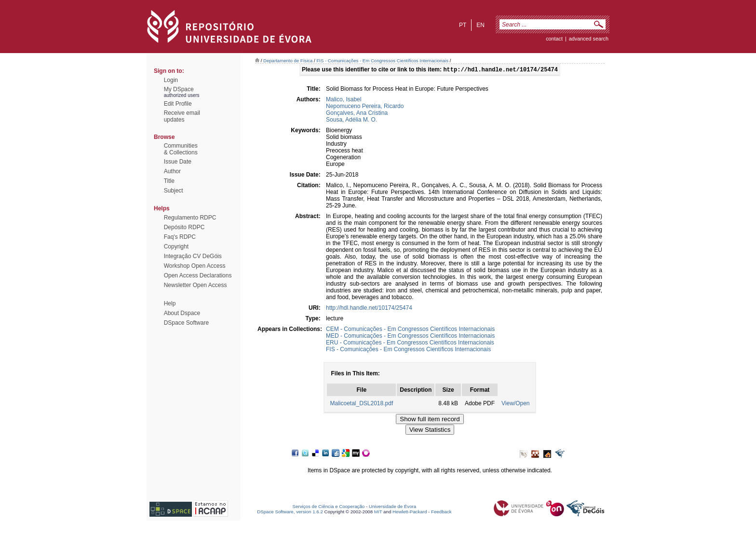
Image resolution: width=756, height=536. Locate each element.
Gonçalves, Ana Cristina (357, 114)
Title (169, 181)
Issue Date (178, 162)
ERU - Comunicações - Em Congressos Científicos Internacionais (410, 344)
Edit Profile (178, 104)
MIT (378, 513)
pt (463, 25)
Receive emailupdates (182, 116)
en (480, 25)
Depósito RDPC (184, 227)
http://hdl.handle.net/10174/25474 (369, 309)
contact (554, 39)
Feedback (441, 513)
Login (171, 80)
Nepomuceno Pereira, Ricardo (365, 107)
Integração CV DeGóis (193, 256)
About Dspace (182, 313)
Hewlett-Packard (410, 513)
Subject (174, 191)
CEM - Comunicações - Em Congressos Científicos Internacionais (410, 330)
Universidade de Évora (392, 507)
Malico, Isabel (344, 100)
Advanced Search (589, 39)
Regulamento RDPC (190, 218)
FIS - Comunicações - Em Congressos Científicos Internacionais (382, 61)
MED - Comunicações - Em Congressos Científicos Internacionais (410, 337)
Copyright (176, 247)
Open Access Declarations (198, 275)
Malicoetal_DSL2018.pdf (361, 404)
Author (172, 171)
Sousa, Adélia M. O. (351, 121)
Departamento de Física (288, 61)
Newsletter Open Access (196, 285)
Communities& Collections (181, 149)
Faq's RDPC (180, 237)
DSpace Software (186, 323)
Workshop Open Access (195, 266)
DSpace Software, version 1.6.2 (290, 513)
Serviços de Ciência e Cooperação (329, 507)
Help (170, 303)
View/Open (515, 404)
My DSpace (179, 89)
